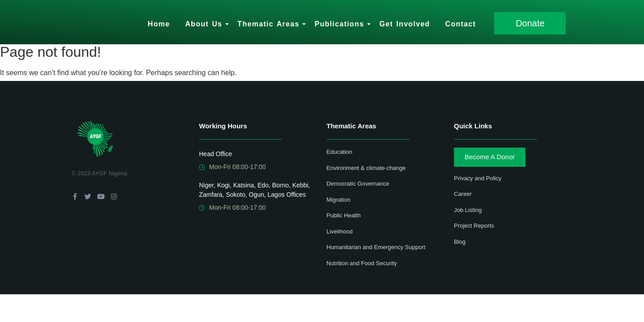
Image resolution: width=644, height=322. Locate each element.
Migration (338, 200)
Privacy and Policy (478, 178)
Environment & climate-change (366, 168)
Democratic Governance (358, 184)
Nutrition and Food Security (362, 263)
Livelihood (340, 231)
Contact (460, 24)
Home (159, 24)
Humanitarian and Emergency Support (376, 247)
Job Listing (468, 210)
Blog (460, 242)
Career (463, 194)
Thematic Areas (270, 24)
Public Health (344, 215)
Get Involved (405, 24)
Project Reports (474, 226)
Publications (341, 24)
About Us (205, 24)
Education (339, 152)
